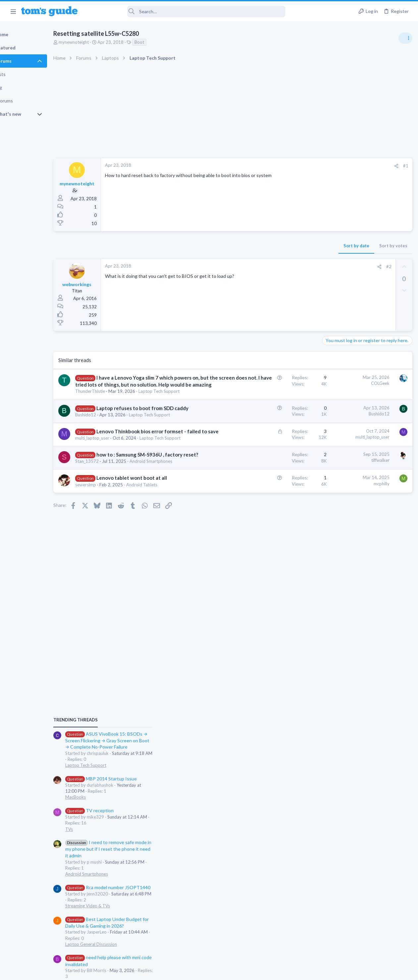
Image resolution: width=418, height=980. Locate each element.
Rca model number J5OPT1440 (366, 528)
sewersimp (108, 564)
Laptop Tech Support (119, 418)
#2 (282, 267)
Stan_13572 (110, 528)
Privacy (226, 971)
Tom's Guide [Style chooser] (364, 943)
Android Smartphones (345, 515)
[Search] (186, 11)
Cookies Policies (184, 971)
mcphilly (275, 556)
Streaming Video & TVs (346, 546)
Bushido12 (108, 449)
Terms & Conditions (272, 971)
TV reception (348, 451)
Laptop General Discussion (350, 585)
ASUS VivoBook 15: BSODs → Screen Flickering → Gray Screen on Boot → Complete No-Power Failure (366, 381)
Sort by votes (286, 246)
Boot (162, 42)
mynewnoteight (97, 42)
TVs (328, 470)
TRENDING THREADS (334, 360)
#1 (299, 166)
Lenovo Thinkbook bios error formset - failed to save (131, 478)
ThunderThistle (113, 412)
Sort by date (249, 246)
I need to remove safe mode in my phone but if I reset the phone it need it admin (367, 490)
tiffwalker (273, 520)
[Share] (289, 166)
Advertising (138, 971)
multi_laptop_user (115, 492)
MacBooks (334, 438)
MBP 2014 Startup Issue (360, 419)
